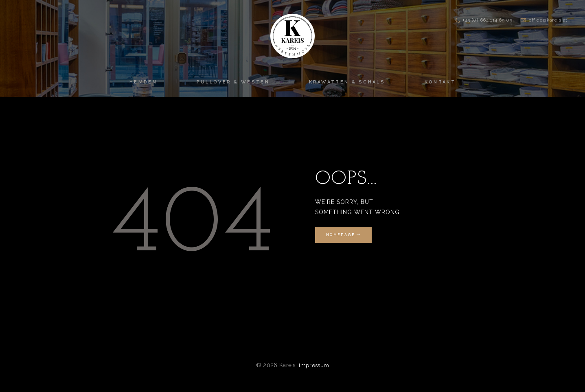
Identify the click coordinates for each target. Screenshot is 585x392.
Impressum (314, 365)
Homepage (340, 235)
